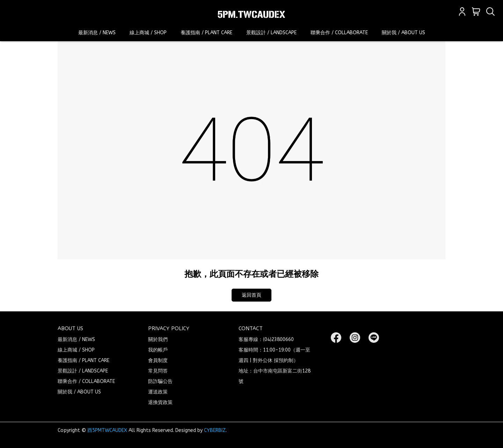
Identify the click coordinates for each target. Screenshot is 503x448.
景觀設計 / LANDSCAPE (271, 33)
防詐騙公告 (160, 381)
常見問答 (158, 371)
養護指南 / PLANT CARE (206, 33)
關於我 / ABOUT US (403, 33)
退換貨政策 (160, 402)
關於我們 (158, 339)
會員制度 (158, 360)
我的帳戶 (158, 350)
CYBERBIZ (215, 430)
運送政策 (158, 392)
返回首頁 (251, 295)
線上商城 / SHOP (148, 33)
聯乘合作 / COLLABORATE (339, 33)
